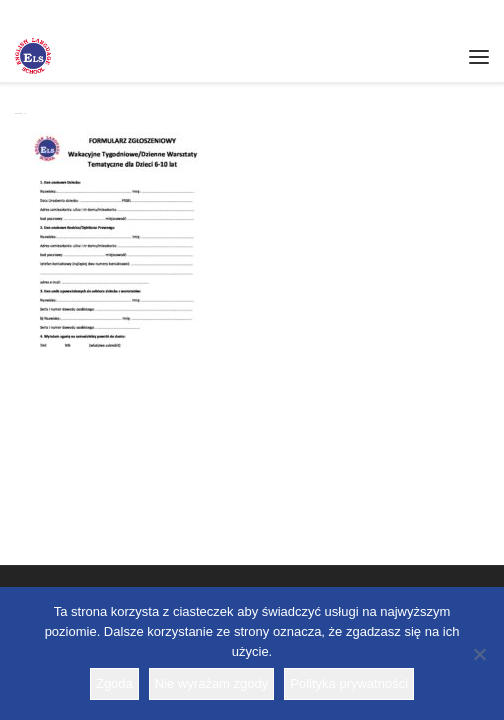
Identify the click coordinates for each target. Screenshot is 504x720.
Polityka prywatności (349, 683)
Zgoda (114, 683)
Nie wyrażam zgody (211, 683)
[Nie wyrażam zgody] (479, 654)
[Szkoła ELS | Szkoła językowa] (33, 54)
